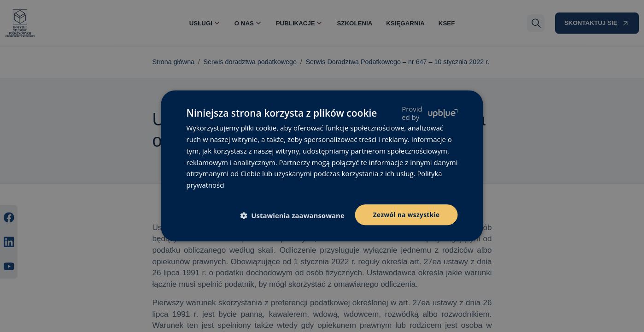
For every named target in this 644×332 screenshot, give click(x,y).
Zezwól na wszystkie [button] (406, 215)
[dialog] (322, 166)
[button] (294, 215)
